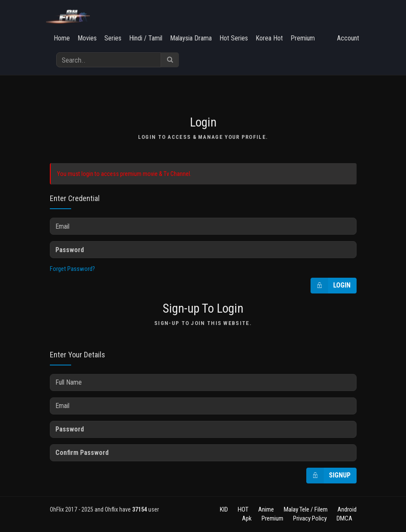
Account (348, 38)
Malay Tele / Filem (306, 509)
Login (331, 286)
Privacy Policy (310, 518)
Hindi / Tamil (146, 38)
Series (113, 38)
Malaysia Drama (191, 38)
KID (224, 509)
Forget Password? (72, 269)
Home (62, 38)
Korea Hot (269, 38)
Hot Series (234, 38)
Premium (303, 38)
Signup (329, 476)
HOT (243, 509)
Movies (87, 38)
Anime (266, 509)
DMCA (344, 518)
